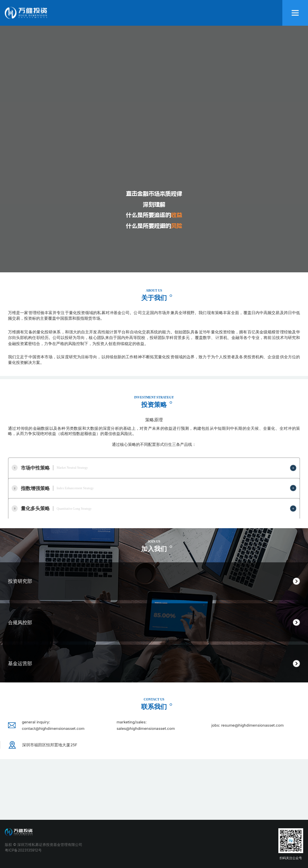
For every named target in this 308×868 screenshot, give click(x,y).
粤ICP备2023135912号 (23, 850)
